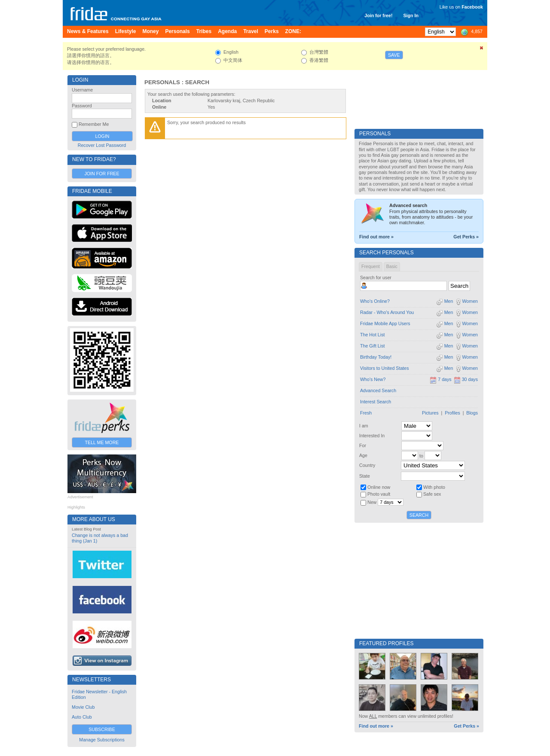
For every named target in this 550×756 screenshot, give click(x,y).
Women (466, 301)
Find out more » (376, 237)
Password (82, 106)
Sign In (411, 15)
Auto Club (82, 717)
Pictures (430, 413)
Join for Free (102, 174)
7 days (440, 379)
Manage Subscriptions (102, 740)
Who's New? (373, 379)
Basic (392, 266)
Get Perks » (466, 237)
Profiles (452, 413)
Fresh (366, 413)
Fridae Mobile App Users (385, 323)
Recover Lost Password (102, 145)
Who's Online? (375, 301)
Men (445, 301)
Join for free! (378, 15)
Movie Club (83, 707)
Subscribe (102, 729)
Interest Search (376, 402)
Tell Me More (102, 442)
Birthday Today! (376, 357)
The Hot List (372, 335)
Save (394, 55)
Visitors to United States (385, 368)
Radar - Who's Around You (387, 312)
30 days (466, 379)
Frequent (371, 266)
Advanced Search (378, 390)
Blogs (472, 413)
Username (82, 90)
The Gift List (372, 346)
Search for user (376, 277)
